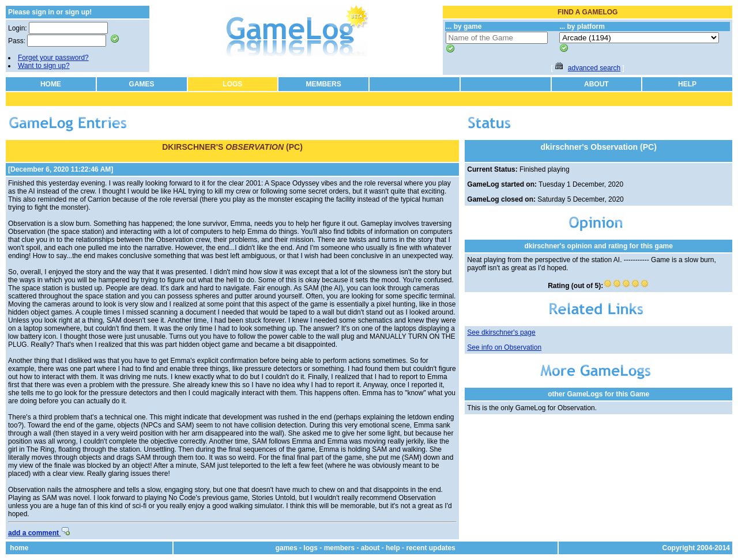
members (339, 548)
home (19, 548)
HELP (687, 84)
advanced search (594, 68)
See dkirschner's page (501, 332)
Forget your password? (53, 58)
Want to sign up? (44, 66)
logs (310, 548)
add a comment (39, 533)
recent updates (430, 548)
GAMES (142, 84)
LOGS (232, 84)
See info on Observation (504, 347)
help (393, 548)
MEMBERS (323, 84)
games (287, 548)
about (370, 548)
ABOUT (596, 84)
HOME (51, 84)
